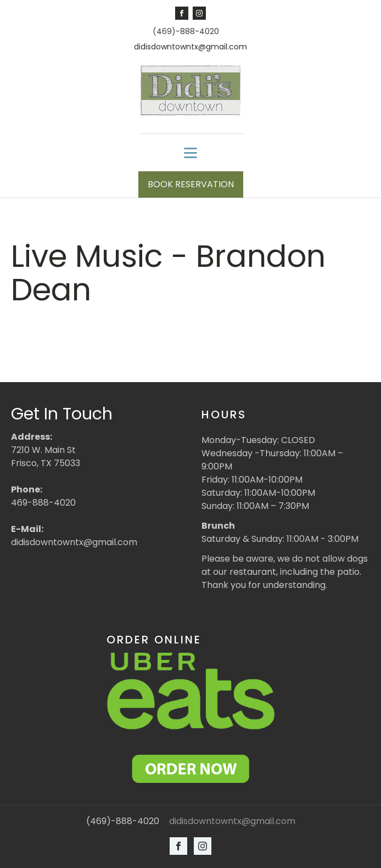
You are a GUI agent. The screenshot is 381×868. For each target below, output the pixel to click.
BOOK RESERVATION (191, 184)
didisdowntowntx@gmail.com (190, 47)
